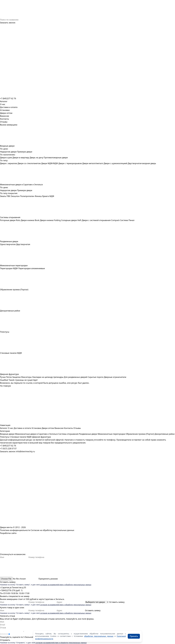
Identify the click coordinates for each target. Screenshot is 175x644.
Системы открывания (68, 434)
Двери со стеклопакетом (29, 163)
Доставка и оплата (9, 107)
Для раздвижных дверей (76, 377)
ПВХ (9, 196)
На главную (5, 386)
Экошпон (15, 196)
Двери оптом (6, 113)
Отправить (5, 640)
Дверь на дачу (36, 158)
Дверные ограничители (115, 377)
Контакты (4, 119)
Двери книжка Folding (50, 220)
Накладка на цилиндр (43, 377)
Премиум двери (25, 152)
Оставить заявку (8, 582)
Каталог (4, 428)
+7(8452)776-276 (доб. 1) (11, 590)
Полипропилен (27, 196)
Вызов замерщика (9, 125)
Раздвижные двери (88, 434)
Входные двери (7, 434)
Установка (5, 110)
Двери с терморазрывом (70, 163)
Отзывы (4, 122)
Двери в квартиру (21, 158)
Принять (134, 636)
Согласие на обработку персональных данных (52, 530)
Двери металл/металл (93, 163)
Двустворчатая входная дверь (142, 163)
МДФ (52, 196)
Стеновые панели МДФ (21, 437)
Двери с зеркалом (9, 163)
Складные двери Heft (71, 220)
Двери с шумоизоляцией (115, 163)
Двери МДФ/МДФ (50, 163)
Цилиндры (58, 377)
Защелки (16, 377)
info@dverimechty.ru (25, 451)
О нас (3, 104)
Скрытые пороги (96, 377)
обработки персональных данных (99, 636)
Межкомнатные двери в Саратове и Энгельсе (36, 434)
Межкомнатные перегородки (111, 434)
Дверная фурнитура (42, 437)
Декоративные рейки (164, 434)
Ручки (3, 377)
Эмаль (3, 196)
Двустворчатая (23, 244)
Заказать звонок (8, 23)
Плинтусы (5, 437)
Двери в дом (6, 158)
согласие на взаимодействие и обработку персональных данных (65, 585)
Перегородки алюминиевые (32, 268)
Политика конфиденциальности (15, 530)
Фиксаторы (26, 377)
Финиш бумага (42, 196)
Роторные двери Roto (10, 220)
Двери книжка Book (30, 220)
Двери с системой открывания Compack (101, 220)
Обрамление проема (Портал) (140, 434)
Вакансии (4, 116)
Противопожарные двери (56, 158)
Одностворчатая (8, 244)
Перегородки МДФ (9, 268)
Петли (9, 377)
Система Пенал (127, 220)
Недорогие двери (8, 152)
